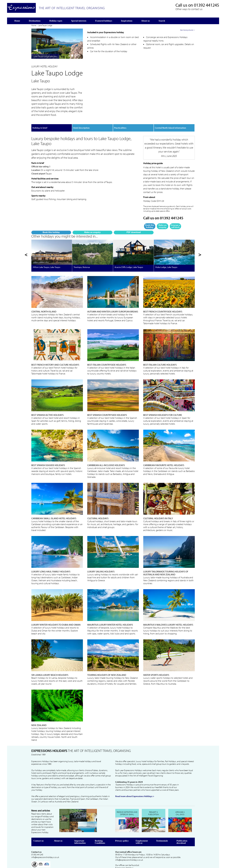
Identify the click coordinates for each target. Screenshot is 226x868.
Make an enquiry (51, 94)
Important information (80, 833)
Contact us (39, 832)
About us (58, 832)
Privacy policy (122, 832)
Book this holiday (37, 94)
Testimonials (162, 832)
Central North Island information (170, 122)
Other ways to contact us (189, 9)
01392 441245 (206, 5)
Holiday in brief (40, 122)
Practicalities (120, 122)
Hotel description (81, 122)
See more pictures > (187, 93)
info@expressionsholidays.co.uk (45, 848)
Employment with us (142, 833)
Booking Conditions (100, 833)
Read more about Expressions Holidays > (135, 787)
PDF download (64, 94)
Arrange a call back (175, 221)
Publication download (182, 833)
